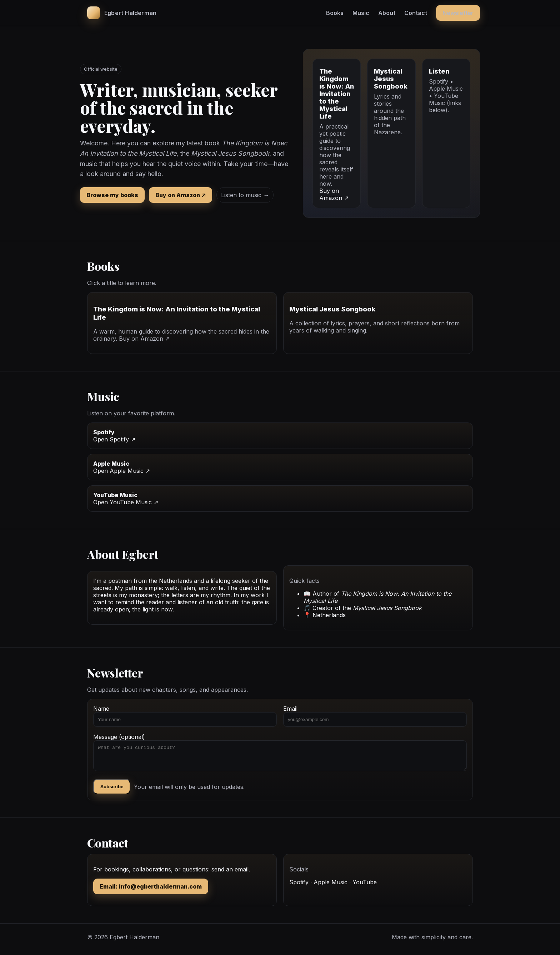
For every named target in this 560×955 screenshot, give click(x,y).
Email (375, 716)
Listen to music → (245, 195)
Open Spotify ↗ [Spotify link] (114, 439)
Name (185, 716)
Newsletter (458, 13)
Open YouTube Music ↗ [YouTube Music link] (126, 502)
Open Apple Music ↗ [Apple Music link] (122, 471)
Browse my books (112, 195)
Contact (416, 13)
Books (335, 13)
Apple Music (331, 886)
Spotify (299, 886)
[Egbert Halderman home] (122, 13)
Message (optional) (280, 754)
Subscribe (112, 791)
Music (361, 13)
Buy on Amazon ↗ (181, 195)
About (387, 13)
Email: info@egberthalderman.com (151, 891)
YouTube (365, 886)
